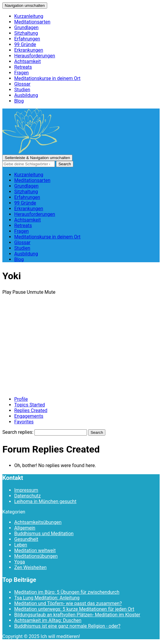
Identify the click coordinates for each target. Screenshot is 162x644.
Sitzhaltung (26, 33)
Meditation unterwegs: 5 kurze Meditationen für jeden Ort (74, 609)
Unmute (35, 292)
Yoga (20, 562)
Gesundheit (26, 539)
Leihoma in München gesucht (45, 501)
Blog (19, 101)
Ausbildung (26, 95)
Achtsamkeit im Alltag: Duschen (48, 620)
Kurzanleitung (29, 16)
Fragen (22, 73)
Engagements (29, 416)
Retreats (23, 67)
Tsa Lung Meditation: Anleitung (47, 598)
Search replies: (18, 432)
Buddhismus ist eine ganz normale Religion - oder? (67, 626)
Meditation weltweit (35, 550)
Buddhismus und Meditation (44, 534)
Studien (22, 90)
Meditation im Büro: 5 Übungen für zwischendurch (67, 592)
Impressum (26, 490)
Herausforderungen (35, 56)
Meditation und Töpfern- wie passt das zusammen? (68, 603)
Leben (21, 545)
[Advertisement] (81, 350)
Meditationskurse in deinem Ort (47, 78)
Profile (21, 399)
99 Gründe (25, 44)
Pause (19, 292)
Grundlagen (26, 28)
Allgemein (25, 528)
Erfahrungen (27, 39)
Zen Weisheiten (30, 567)
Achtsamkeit (27, 61)
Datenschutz (27, 496)
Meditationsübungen (36, 556)
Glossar (22, 84)
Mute (50, 292)
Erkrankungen (29, 50)
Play (7, 292)
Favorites (24, 422)
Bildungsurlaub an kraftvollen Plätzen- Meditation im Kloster (77, 615)
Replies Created (31, 410)
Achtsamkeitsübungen (38, 522)
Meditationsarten (32, 22)
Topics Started (30, 405)
